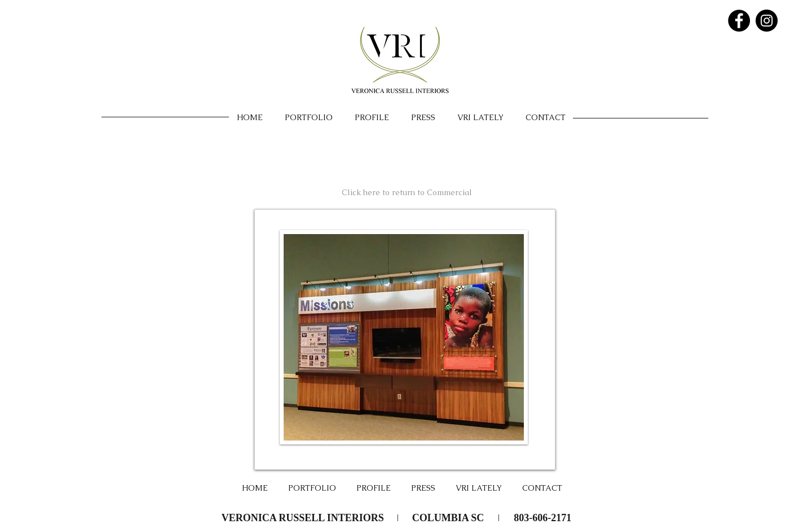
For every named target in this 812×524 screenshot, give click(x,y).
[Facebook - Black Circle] (739, 21)
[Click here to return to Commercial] (407, 192)
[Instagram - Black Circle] (767, 21)
